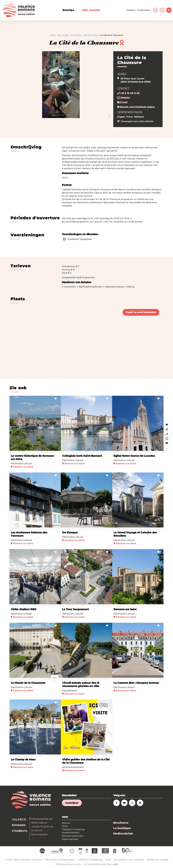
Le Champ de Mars (23, 759)
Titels (108, 860)
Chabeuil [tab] (20, 831)
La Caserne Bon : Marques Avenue (136, 683)
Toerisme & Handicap (73, 829)
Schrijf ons (37, 830)
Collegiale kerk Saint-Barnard (82, 456)
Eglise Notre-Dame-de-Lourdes (134, 456)
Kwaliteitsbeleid (70, 833)
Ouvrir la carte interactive (141, 312)
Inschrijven (72, 803)
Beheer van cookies (158, 860)
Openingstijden (40, 834)
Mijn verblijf (91, 10)
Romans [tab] (19, 825)
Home (53, 35)
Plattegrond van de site (68, 864)
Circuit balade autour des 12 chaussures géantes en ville (81, 684)
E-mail (122, 102)
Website (124, 98)
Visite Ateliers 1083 (24, 609)
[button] (15, 85)
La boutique (122, 828)
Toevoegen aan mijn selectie (135, 121)
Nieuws (66, 823)
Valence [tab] (19, 819)
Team (65, 826)
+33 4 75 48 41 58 (128, 93)
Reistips (68, 10)
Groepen (131, 10)
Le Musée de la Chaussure (28, 683)
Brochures (121, 823)
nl (162, 10)
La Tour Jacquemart (75, 609)
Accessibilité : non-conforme (129, 860)
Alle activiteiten (91, 35)
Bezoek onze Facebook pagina (136, 107)
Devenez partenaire (73, 836)
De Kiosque (70, 532)
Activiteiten (76, 35)
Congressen (143, 10)
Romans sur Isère (125, 609)
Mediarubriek (123, 834)
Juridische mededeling (90, 860)
